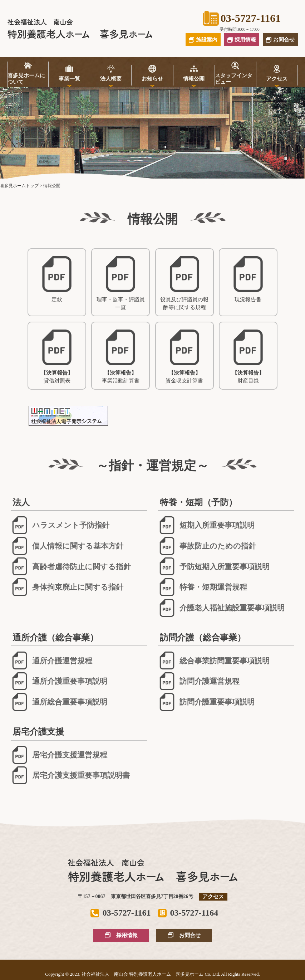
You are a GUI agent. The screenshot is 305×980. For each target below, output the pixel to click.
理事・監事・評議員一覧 (121, 283)
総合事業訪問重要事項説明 (214, 660)
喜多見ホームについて (26, 79)
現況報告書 (248, 279)
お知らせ (152, 79)
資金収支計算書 (184, 357)
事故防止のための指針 (207, 546)
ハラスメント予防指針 (60, 525)
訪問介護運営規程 (199, 681)
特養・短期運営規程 (203, 587)
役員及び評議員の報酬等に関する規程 (184, 283)
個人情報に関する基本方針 (67, 546)
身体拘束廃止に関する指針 (67, 587)
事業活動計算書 (121, 357)
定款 (57, 279)
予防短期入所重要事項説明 (214, 566)
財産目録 (248, 357)
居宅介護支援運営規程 (59, 755)
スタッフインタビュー (234, 79)
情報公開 (194, 79)
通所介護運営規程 (51, 660)
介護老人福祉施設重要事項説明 (221, 608)
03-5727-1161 (242, 18)
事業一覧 (69, 79)
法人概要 (111, 79)
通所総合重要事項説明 (59, 702)
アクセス (277, 79)
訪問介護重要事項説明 (206, 702)
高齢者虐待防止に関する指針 (71, 566)
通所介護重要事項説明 (59, 681)
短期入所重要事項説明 (206, 525)
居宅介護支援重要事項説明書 (70, 775)
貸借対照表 (57, 357)
